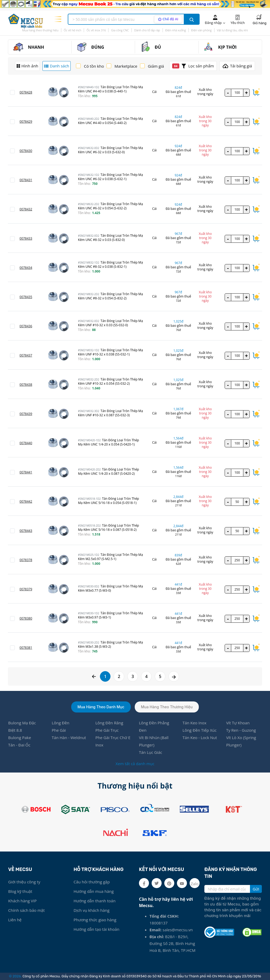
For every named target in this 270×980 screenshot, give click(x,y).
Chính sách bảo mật (26, 910)
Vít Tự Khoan (238, 723)
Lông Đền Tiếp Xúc (199, 730)
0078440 (26, 443)
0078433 (26, 238)
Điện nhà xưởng (176, 30)
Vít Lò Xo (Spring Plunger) (241, 741)
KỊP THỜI (227, 47)
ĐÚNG (98, 47)
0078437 (26, 355)
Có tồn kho (94, 66)
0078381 (26, 648)
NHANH (36, 47)
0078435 (26, 297)
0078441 (26, 472)
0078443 (26, 531)
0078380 (26, 618)
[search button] (192, 19)
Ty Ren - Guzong (241, 730)
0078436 (26, 326)
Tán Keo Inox (194, 723)
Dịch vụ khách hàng (91, 910)
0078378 (26, 560)
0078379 (26, 589)
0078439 (26, 414)
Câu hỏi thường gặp (92, 882)
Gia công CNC (120, 30)
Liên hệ (15, 920)
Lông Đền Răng (109, 723)
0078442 (26, 501)
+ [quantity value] (246, 93)
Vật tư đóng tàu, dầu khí (232, 30)
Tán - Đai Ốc (19, 745)
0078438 (26, 385)
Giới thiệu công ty (24, 882)
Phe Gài (59, 730)
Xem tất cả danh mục (135, 764)
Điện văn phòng (201, 30)
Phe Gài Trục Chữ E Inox (113, 741)
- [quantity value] (228, 93)
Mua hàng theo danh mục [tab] (101, 707)
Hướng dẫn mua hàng (94, 891)
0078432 (26, 209)
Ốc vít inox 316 (96, 30)
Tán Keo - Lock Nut (200, 738)
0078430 (26, 151)
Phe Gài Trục (107, 730)
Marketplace (126, 66)
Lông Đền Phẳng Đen (154, 726)
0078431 (26, 180)
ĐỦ (158, 47)
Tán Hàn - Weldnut (69, 738)
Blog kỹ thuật (20, 891)
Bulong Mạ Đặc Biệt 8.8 (22, 726)
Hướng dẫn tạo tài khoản (97, 929)
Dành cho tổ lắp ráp (147, 30)
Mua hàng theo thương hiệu (40, 30)
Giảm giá (156, 66)
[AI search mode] (168, 19)
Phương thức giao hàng (95, 920)
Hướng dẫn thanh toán (95, 901)
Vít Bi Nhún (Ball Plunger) (154, 741)
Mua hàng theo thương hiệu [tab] (167, 707)
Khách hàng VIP (22, 901)
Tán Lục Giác (151, 752)
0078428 (26, 92)
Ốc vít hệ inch (73, 30)
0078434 (26, 268)
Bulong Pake (20, 738)
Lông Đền (61, 723)
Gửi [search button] (256, 889)
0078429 (26, 122)
